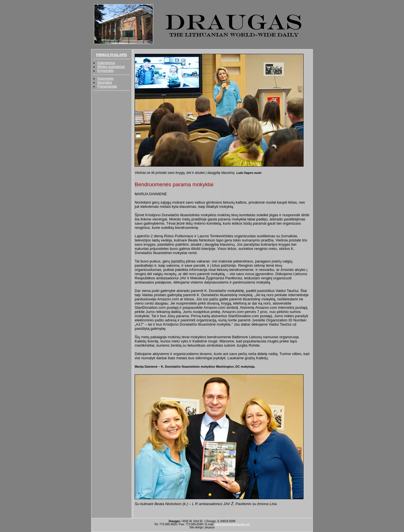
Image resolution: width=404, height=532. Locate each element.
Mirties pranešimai (111, 67)
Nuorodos (105, 82)
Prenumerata (107, 86)
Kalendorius (106, 63)
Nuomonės (105, 79)
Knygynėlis (105, 71)
